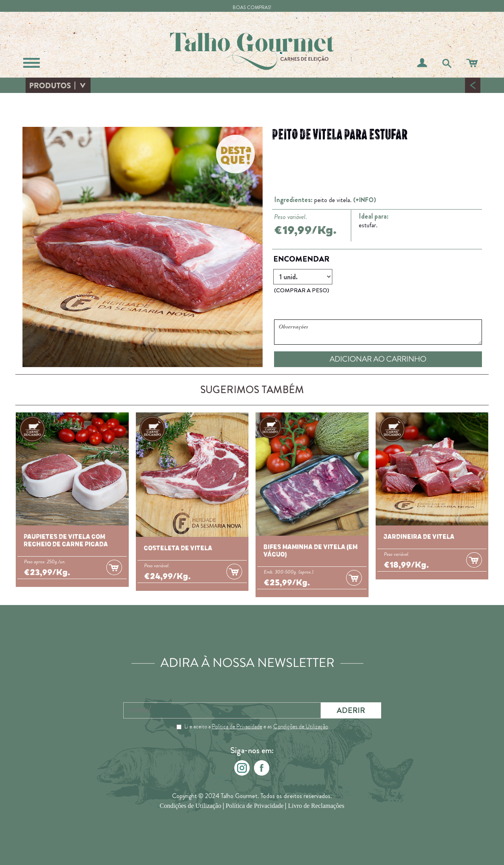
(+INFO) (365, 200)
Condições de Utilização (301, 726)
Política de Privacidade (237, 726)
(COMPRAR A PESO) (302, 290)
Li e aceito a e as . (257, 726)
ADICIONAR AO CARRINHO (378, 359)
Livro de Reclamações (316, 806)
